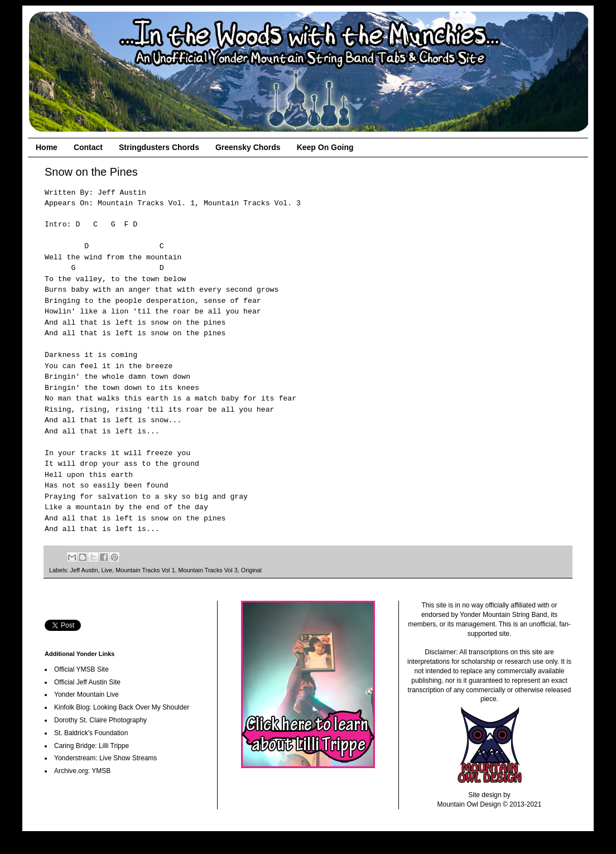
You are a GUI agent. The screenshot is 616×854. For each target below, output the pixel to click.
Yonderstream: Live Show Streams (105, 758)
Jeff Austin (84, 570)
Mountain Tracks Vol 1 (145, 570)
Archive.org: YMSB (82, 771)
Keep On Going (325, 147)
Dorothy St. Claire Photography (100, 720)
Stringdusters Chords (159, 147)
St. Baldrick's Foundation (91, 733)
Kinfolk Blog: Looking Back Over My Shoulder (122, 707)
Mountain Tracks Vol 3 (208, 570)
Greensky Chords (248, 147)
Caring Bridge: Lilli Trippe (92, 746)
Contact (88, 147)
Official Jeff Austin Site (87, 682)
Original (251, 570)
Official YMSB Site (81, 669)
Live (107, 570)
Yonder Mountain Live (86, 694)
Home (47, 147)
